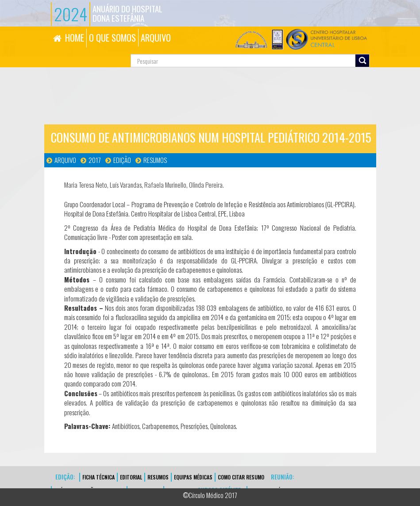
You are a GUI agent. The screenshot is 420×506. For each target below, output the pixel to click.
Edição (122, 160)
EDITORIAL (131, 477)
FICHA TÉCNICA (98, 477)
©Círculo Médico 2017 (210, 495)
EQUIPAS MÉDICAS (193, 477)
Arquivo (65, 160)
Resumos (155, 160)
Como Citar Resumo (241, 477)
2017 (95, 160)
